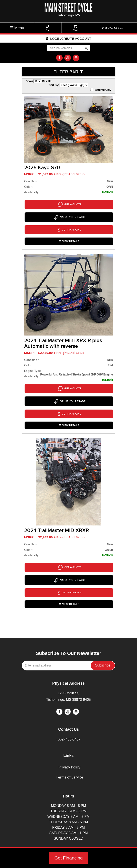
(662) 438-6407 (68, 709)
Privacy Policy (69, 737)
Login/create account (68, 39)
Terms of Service (69, 747)
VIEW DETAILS (69, 232)
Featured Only (101, 90)
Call (48, 28)
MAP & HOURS (113, 28)
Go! (86, 48)
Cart (75, 28)
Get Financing (69, 858)
